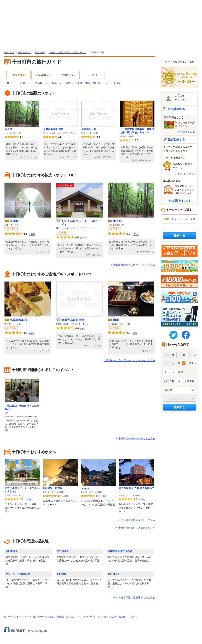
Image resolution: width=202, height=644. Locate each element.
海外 (133, 617)
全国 (22, 83)
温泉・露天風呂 (57, 617)
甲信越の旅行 (24, 52)
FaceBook (186, 335)
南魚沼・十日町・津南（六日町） (84, 83)
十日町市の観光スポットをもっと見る (134, 265)
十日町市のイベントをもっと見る (137, 439)
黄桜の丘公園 (89, 129)
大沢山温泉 (114, 574)
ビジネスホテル (40, 617)
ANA (92, 617)
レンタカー (103, 617)
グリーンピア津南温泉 (18, 574)
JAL (87, 617)
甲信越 (39, 83)
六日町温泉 (12, 551)
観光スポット (43, 75)
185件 (136, 234)
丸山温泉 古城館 (52, 488)
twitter (173, 335)
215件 (28, 499)
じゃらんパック (73, 617)
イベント (93, 75)
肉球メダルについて (187, 174)
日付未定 (191, 363)
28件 (104, 496)
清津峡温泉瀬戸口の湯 (120, 551)
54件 (142, 499)
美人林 (8, 129)
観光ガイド (124, 617)
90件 (135, 333)
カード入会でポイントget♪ (180, 62)
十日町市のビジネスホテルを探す (137, 528)
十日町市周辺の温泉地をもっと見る (135, 598)
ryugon (85, 488)
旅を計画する (176, 109)
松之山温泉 (63, 551)
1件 (83, 329)
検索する (180, 236)
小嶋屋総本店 (18, 320)
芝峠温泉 (61, 574)
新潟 (54, 83)
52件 (83, 238)
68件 (66, 496)
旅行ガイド (9, 52)
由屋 (116, 320)
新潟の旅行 (40, 52)
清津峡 (14, 221)
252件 (32, 234)
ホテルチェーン (24, 617)
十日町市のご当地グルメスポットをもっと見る (129, 360)
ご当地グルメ (68, 75)
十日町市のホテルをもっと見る (138, 520)
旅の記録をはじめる (180, 201)
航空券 (114, 617)
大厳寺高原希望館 (53, 129)
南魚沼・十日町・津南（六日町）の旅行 (67, 52)
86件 (32, 333)
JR (84, 617)
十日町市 (117, 83)
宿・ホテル (9, 617)
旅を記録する (176, 139)
